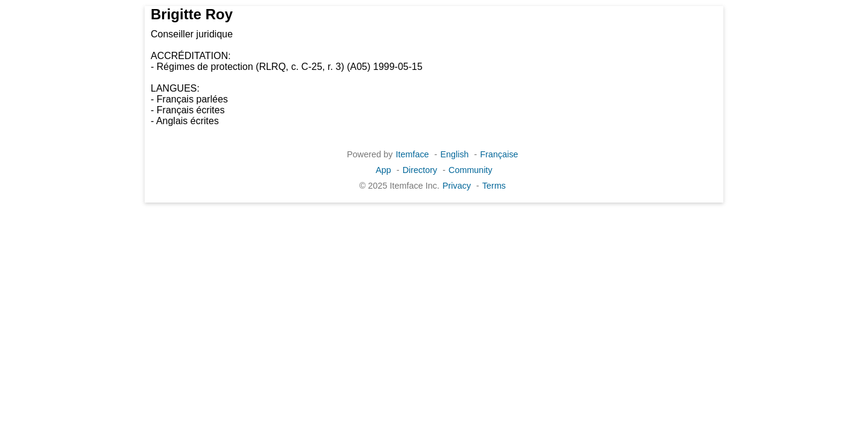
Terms (494, 186)
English (454, 154)
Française (499, 154)
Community (470, 170)
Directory (420, 170)
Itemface (412, 154)
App (383, 170)
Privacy (457, 186)
